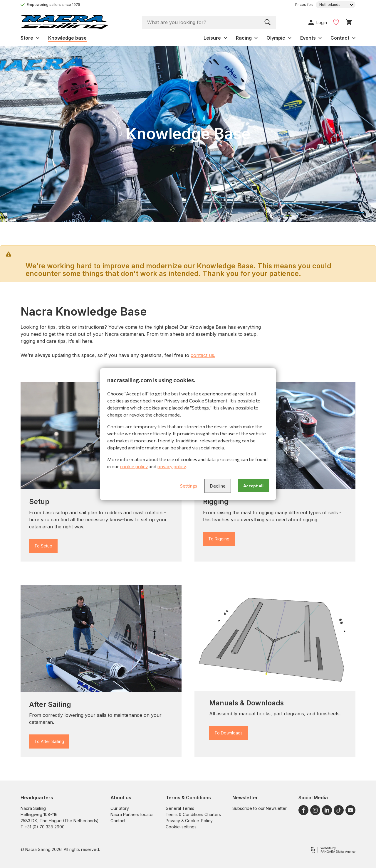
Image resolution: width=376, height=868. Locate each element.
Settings (189, 486)
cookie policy (134, 466)
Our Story (120, 808)
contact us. (203, 355)
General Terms (180, 808)
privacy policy (171, 466)
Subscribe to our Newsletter (260, 808)
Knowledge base (67, 38)
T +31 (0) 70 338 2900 (43, 827)
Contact (118, 821)
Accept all (253, 486)
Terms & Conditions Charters (193, 814)
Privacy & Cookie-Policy (189, 821)
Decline (218, 486)
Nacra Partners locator (132, 814)
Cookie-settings (181, 827)
